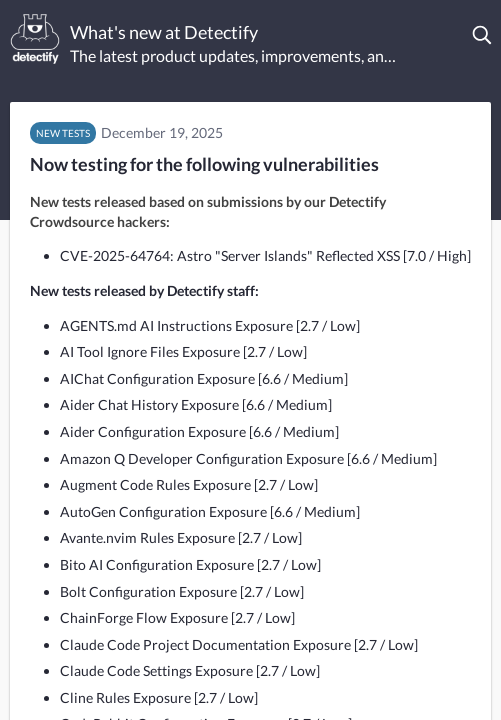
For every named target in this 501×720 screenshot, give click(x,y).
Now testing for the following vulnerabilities (204, 164)
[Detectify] (35, 39)
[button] (483, 35)
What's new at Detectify (164, 32)
